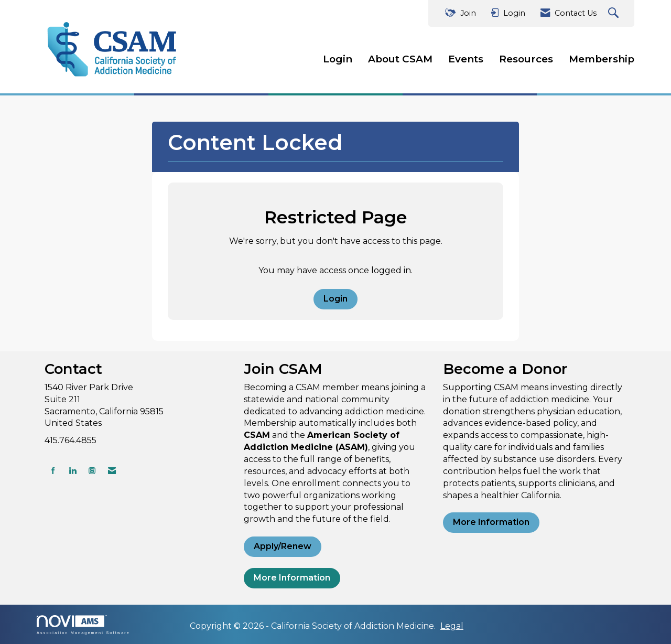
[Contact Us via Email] (112, 471)
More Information (292, 578)
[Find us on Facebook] (53, 471)
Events (466, 59)
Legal (452, 626)
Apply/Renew (283, 546)
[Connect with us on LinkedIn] (73, 471)
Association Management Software (83, 625)
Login (338, 59)
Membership (602, 59)
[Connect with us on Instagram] (92, 471)
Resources (526, 59)
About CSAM (400, 59)
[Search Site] (615, 13)
